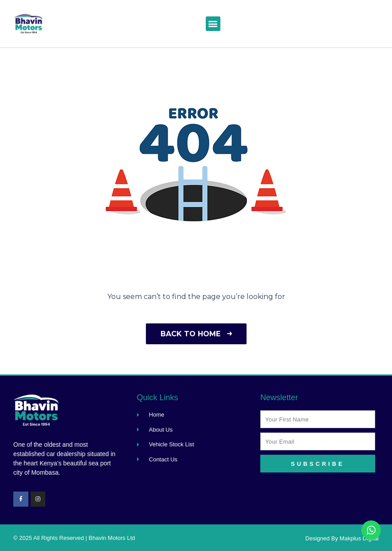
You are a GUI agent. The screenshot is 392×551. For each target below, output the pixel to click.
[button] (213, 24)
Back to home (196, 334)
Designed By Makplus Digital (342, 538)
